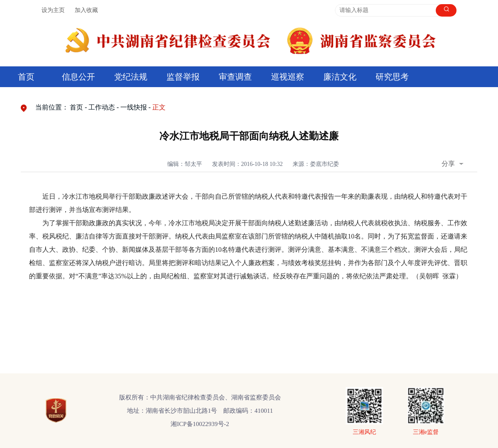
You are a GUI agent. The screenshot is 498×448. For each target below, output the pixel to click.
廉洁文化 (340, 77)
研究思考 (392, 77)
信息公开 (78, 77)
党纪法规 (131, 77)
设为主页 (53, 10)
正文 (159, 107)
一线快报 (134, 107)
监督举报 (183, 77)
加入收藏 (86, 10)
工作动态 (102, 107)
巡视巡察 (288, 77)
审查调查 (235, 77)
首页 (26, 77)
